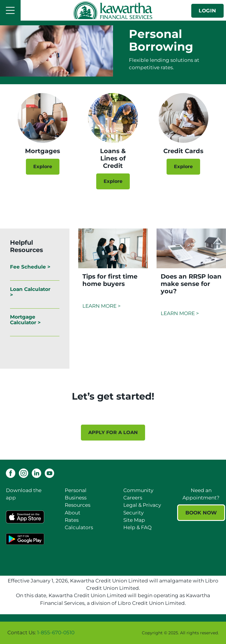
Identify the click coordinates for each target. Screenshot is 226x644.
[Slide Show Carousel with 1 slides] (113, 422)
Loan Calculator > (30, 292)
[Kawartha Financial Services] (113, 10)
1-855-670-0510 (56, 633)
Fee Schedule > (30, 267)
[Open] (10, 10)
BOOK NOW (201, 513)
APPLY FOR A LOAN (113, 432)
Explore (43, 167)
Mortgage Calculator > (25, 320)
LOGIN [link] (207, 11)
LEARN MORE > (102, 306)
